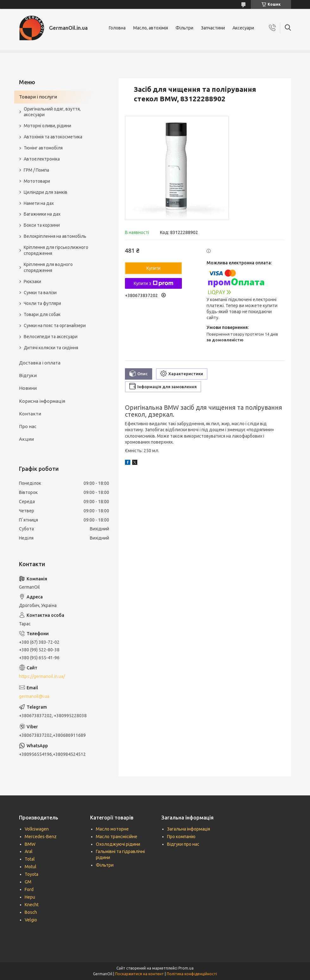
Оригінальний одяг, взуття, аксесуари (52, 112)
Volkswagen (37, 829)
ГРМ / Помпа (36, 170)
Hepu (30, 897)
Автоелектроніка (42, 159)
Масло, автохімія (151, 28)
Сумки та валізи (40, 293)
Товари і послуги (38, 97)
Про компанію (181, 837)
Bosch (31, 912)
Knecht (32, 905)
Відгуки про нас (183, 844)
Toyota (31, 874)
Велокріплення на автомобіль (55, 236)
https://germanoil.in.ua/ (42, 676)
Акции (26, 439)
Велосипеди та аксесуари (51, 337)
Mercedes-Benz (41, 837)
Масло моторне (112, 829)
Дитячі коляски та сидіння (51, 348)
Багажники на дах (42, 214)
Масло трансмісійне (117, 837)
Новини (28, 388)
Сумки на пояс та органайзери (55, 326)
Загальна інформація (189, 829)
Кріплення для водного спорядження (48, 267)
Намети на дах (39, 203)
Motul (31, 867)
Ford (29, 889)
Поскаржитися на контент (139, 974)
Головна (117, 28)
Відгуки (28, 375)
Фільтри (184, 28)
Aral (29, 851)
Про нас (28, 426)
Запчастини (213, 28)
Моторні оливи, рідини (47, 126)
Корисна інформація (42, 401)
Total (30, 859)
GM (28, 882)
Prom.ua (186, 968)
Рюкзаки (32, 281)
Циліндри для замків (46, 192)
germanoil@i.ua (34, 696)
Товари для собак (42, 314)
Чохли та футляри (42, 303)
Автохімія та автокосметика (53, 137)
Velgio (31, 920)
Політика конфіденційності (192, 974)
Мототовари (37, 181)
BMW (30, 844)
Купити (154, 268)
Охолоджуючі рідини (118, 844)
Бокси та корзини (42, 225)
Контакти (30, 414)
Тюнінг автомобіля (43, 148)
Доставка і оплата (40, 363)
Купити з (153, 283)
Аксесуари (243, 28)
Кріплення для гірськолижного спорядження (56, 250)
